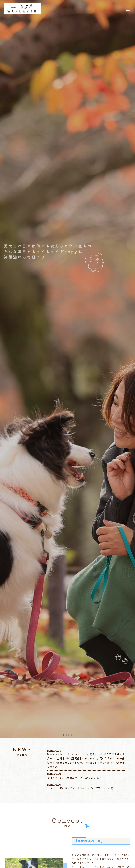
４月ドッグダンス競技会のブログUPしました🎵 (74, 778)
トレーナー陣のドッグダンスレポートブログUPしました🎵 (80, 788)
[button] (64, 735)
